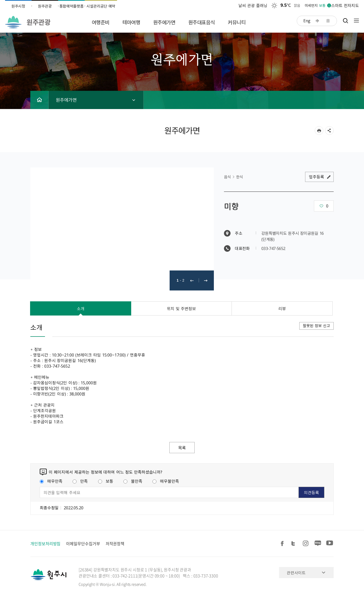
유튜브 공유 (330, 544)
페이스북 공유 (283, 544)
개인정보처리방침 (45, 543)
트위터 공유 (295, 544)
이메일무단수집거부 (83, 543)
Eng (307, 20)
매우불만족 (166, 481)
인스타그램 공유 (306, 544)
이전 (192, 280)
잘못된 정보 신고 (316, 326)
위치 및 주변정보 (181, 308)
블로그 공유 (318, 544)
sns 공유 (329, 131)
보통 (106, 481)
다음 (206, 280)
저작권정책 (115, 543)
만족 (80, 481)
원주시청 (18, 6)
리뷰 (282, 308)
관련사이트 (296, 573)
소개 (81, 308)
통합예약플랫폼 (72, 6)
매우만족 (51, 481)
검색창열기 (345, 21)
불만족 (133, 481)
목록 (182, 448)
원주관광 (45, 6)
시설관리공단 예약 (101, 6)
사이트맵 (355, 21)
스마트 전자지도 (345, 5)
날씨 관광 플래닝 (253, 5)
